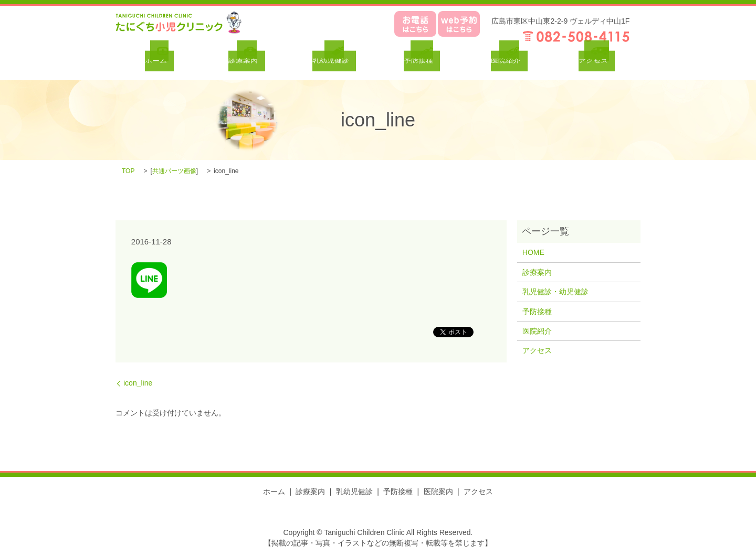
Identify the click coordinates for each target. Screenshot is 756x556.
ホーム (274, 491)
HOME (533, 252)
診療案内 (537, 272)
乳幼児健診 (354, 491)
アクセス (537, 350)
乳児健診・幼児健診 (555, 292)
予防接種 (537, 312)
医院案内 (438, 491)
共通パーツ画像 (174, 171)
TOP (128, 171)
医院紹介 (537, 331)
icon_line (138, 383)
